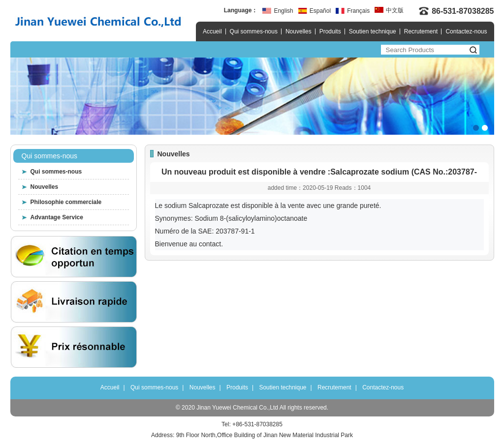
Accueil (212, 31)
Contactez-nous (466, 31)
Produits (330, 31)
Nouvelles (299, 31)
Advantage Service (57, 217)
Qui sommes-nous (254, 31)
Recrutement (421, 31)
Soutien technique (373, 31)
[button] (476, 128)
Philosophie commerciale (66, 202)
